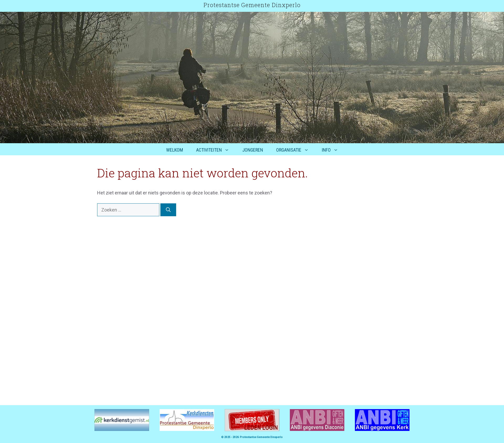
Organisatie (296, 150)
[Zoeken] (168, 210)
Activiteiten (216, 150)
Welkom (175, 150)
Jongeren (253, 150)
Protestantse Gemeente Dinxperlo (252, 5)
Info (333, 150)
